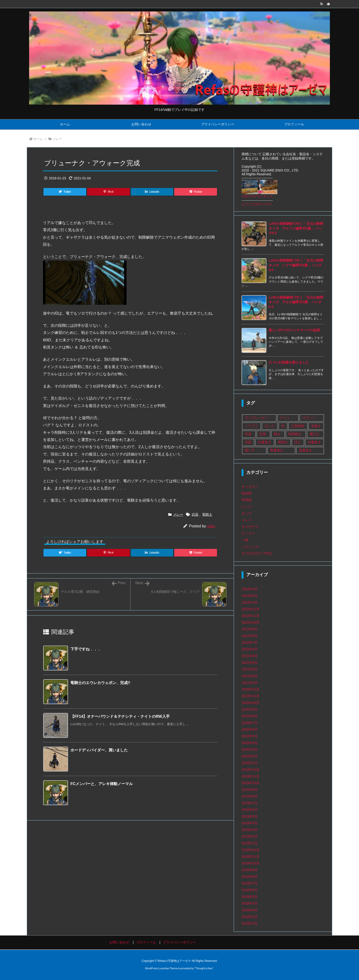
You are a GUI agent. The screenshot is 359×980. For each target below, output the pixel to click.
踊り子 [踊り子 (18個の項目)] (250, 450)
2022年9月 (250, 629)
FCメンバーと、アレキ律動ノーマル (102, 784)
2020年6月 (250, 729)
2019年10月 (251, 783)
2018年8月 (250, 877)
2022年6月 (250, 649)
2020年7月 (250, 723)
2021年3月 (250, 669)
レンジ (247, 507)
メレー (57, 139)
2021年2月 (250, 676)
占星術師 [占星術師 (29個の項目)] (298, 426)
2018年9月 (250, 870)
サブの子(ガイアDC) (257, 553)
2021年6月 (250, 656)
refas (211, 526)
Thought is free (204, 968)
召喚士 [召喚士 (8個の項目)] (316, 426)
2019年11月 (251, 776)
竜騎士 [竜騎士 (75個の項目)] (283, 442)
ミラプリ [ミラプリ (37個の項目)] (251, 426)
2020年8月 (250, 716)
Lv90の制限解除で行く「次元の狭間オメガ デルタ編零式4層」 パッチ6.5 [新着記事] (296, 302)
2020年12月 (251, 689)
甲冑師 (247, 500)
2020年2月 (250, 756)
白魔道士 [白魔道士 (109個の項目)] (264, 442)
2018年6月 (250, 890)
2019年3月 (250, 830)
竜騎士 (207, 514)
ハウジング (250, 547)
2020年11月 (251, 696)
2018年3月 (250, 910)
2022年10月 (251, 622)
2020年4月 (250, 743)
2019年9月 (250, 790)
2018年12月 (251, 850)
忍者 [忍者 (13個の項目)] (263, 434)
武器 (195, 514)
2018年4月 (250, 903)
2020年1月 (250, 763)
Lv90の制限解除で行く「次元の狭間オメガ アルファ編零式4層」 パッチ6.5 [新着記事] (296, 228)
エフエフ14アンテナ (257, 204)
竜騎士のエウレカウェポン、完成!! (100, 683)
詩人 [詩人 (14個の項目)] (298, 442)
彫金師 (247, 493)
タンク (247, 513)
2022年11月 (251, 616)
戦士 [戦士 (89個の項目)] (277, 434)
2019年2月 (250, 836)
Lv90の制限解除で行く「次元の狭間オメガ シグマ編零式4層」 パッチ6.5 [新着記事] (296, 265)
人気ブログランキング (257, 196)
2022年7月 (250, 643)
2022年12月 (251, 609)
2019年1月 (250, 843)
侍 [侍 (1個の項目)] (283, 426)
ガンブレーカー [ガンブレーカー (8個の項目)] (256, 418)
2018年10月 (251, 863)
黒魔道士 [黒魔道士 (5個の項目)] (306, 450)
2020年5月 (250, 736)
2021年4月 (250, 663)
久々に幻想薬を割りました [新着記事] (289, 362)
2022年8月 (250, 636)
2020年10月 (251, 703)
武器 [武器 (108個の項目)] (248, 442)
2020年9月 (250, 709)
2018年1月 (250, 923)
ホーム (38, 139)
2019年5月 (250, 816)
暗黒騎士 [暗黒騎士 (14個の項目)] (295, 434)
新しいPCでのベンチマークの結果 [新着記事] (294, 330)
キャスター (250, 487)
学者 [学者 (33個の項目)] (248, 434)
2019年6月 (250, 810)
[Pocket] (196, 192)
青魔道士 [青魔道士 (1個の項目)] (277, 450)
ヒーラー (248, 533)
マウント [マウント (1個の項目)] (309, 418)
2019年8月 (250, 796)
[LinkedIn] (152, 192)
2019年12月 (251, 770)
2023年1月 (250, 602)
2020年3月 (250, 750)
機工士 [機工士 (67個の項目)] (315, 434)
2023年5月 (250, 596)
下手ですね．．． (86, 649)
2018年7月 (250, 883)
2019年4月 (250, 823)
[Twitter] (65, 192)
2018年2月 (250, 917)
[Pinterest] (108, 192)
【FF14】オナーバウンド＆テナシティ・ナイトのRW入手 (120, 716)
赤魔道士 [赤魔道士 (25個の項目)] (314, 442)
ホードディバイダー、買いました (99, 750)
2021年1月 (250, 683)
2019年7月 (250, 803)
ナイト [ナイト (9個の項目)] (285, 418)
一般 (245, 540)
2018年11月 (251, 857)
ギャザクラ (250, 527)
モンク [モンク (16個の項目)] (269, 426)
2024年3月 (250, 589)
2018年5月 (250, 897)
